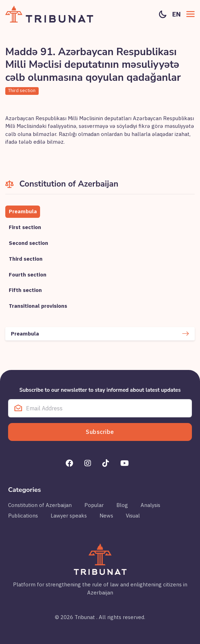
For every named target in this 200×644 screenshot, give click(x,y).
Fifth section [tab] (25, 290)
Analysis (150, 505)
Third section (22, 90)
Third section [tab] (26, 259)
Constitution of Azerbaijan (40, 505)
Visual (133, 516)
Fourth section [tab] (28, 275)
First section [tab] (25, 227)
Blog (122, 505)
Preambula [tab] (23, 211)
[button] (191, 14)
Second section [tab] (28, 243)
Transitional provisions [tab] (38, 306)
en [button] (176, 14)
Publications (23, 516)
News (106, 516)
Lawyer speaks (69, 516)
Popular (94, 505)
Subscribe (100, 432)
